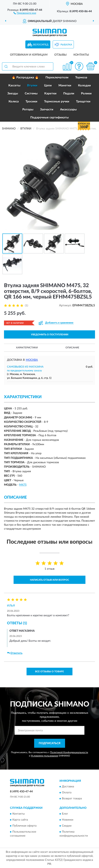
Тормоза (81, 78)
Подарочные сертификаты (49, 118)
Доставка (68, 787)
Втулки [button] (32, 86)
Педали (69, 94)
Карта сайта (20, 820)
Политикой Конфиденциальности (69, 752)
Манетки (65, 86)
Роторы (28, 110)
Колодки (84, 86)
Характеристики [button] (27, 348)
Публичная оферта (24, 826)
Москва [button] (32, 360)
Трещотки (83, 102)
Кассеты (14, 86)
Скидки (67, 826)
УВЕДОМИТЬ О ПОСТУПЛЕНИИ (50, 335)
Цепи (48, 86)
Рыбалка (66, 45)
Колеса (14, 102)
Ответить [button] (15, 653)
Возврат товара (72, 799)
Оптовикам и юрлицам (29, 55)
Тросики (31, 102)
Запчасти (47, 110)
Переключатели (57, 78)
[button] (25, 13)
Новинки (68, 820)
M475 (23, 485)
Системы (31, 94)
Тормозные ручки (57, 102)
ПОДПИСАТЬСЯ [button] (50, 743)
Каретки (50, 94)
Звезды (13, 94)
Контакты (81, 55)
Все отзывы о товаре (49, 672)
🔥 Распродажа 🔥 (25, 78)
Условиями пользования (45, 756)
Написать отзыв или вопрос (49, 580)
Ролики (86, 94)
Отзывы (60, 55)
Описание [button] (72, 348)
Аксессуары (68, 110)
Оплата (67, 793)
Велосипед (41, 45)
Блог (65, 814)
